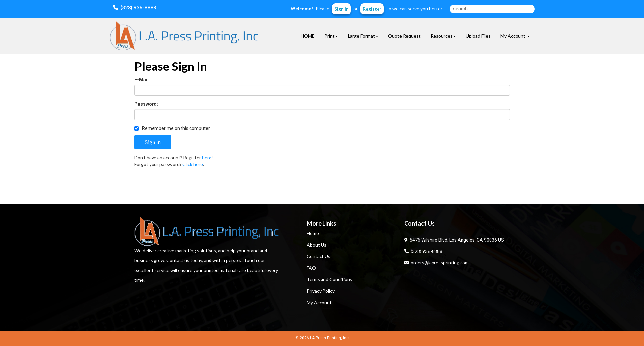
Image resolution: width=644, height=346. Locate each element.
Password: (146, 104)
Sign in (341, 9)
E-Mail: (142, 80)
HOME (308, 36)
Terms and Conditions (329, 279)
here (207, 158)
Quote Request (404, 36)
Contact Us (319, 256)
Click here (193, 164)
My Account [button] (515, 36)
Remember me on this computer (172, 128)
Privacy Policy (321, 291)
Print (331, 36)
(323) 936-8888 (423, 251)
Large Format (363, 36)
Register (372, 9)
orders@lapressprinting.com (436, 263)
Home (313, 233)
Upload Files (478, 36)
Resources (443, 36)
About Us (317, 245)
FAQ (311, 268)
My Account (319, 302)
